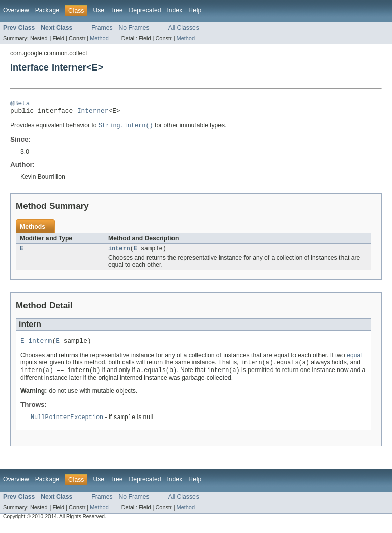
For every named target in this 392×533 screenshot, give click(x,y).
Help (195, 10)
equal (354, 361)
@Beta (20, 104)
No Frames (134, 28)
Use (99, 10)
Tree (117, 10)
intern (119, 253)
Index (175, 10)
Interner (93, 113)
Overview (16, 10)
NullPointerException (67, 425)
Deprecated (145, 10)
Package (47, 10)
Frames (102, 28)
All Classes (184, 28)
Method (99, 38)
